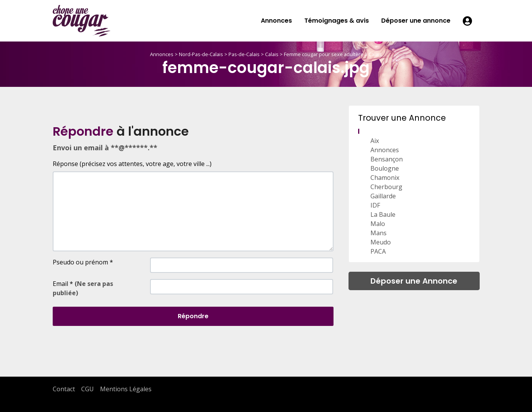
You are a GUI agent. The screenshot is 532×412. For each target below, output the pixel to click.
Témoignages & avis (337, 21)
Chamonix (385, 178)
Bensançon (387, 159)
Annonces (276, 21)
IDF (375, 205)
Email (83, 288)
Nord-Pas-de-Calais (201, 54)
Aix (375, 141)
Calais (272, 54)
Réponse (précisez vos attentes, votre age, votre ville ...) (132, 164)
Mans (379, 233)
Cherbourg (386, 187)
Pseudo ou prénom (83, 262)
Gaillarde (383, 196)
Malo (378, 224)
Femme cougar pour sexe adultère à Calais (333, 54)
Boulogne (385, 168)
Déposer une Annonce (414, 281)
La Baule (383, 214)
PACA (378, 251)
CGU (88, 389)
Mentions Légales (126, 389)
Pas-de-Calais (244, 54)
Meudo (381, 242)
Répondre (193, 316)
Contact (64, 389)
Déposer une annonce (416, 21)
